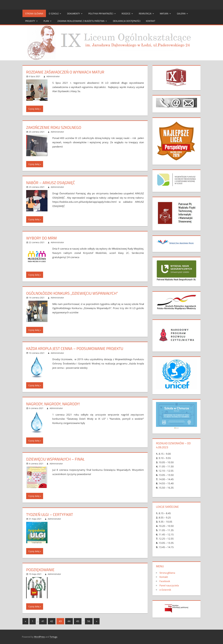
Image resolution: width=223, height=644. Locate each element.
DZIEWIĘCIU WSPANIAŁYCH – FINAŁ (56, 459)
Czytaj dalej (34, 109)
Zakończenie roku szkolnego (54, 127)
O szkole (54, 14)
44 (69, 621)
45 (78, 621)
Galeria (181, 14)
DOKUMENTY (74, 14)
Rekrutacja (145, 14)
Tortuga (53, 637)
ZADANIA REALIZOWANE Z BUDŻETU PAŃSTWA (81, 21)
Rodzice (126, 14)
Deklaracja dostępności (127, 21)
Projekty (30, 21)
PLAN (46, 21)
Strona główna (34, 14)
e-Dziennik (165, 590)
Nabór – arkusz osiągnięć (51, 183)
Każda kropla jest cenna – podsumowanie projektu (76, 348)
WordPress (39, 637)
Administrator (53, 76)
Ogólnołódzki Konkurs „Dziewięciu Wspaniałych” (74, 293)
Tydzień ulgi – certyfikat (50, 514)
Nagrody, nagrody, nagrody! (54, 404)
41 (43, 621)
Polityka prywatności (101, 14)
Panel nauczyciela (169, 585)
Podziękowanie (41, 570)
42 (52, 621)
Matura (164, 14)
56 (89, 621)
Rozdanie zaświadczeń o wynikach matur (67, 72)
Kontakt (151, 21)
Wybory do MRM (42, 238)
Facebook (165, 581)
